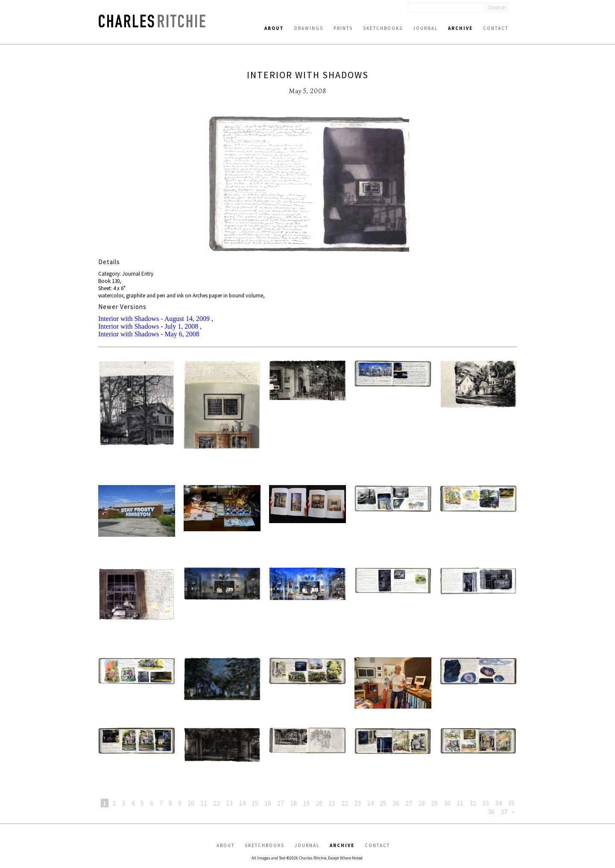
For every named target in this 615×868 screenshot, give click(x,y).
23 (357, 803)
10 (191, 803)
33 (486, 803)
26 (396, 803)
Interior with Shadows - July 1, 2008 (148, 326)
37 (504, 812)
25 (383, 803)
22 (345, 803)
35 (511, 803)
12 (217, 803)
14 (242, 803)
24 (370, 803)
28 (422, 803)
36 (491, 812)
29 (434, 803)
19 (306, 803)
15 (255, 803)
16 (268, 803)
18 (293, 803)
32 (473, 803)
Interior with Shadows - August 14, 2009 (154, 319)
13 (229, 803)
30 (447, 803)
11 (204, 803)
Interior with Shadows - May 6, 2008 (149, 334)
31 (460, 803)
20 (319, 803)
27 (409, 803)
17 (281, 803)
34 (498, 803)
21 (332, 803)
